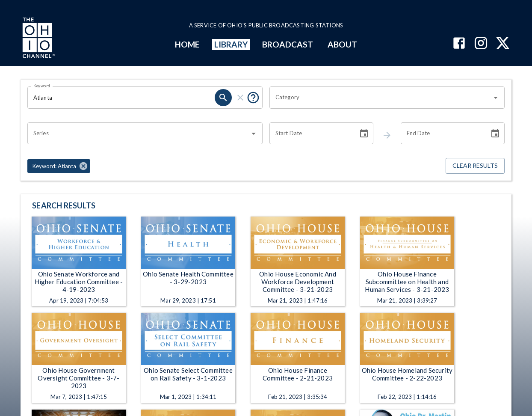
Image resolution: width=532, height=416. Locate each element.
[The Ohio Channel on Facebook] (459, 44)
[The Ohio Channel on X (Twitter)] (503, 44)
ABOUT (342, 44)
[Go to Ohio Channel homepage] (38, 39)
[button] (59, 166)
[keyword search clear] (240, 98)
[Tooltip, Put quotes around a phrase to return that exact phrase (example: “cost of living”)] (253, 98)
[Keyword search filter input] (121, 98)
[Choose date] (364, 134)
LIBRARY (231, 44)
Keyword (42, 86)
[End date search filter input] (442, 134)
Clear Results (475, 166)
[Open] (496, 98)
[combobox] (381, 98)
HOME (187, 44)
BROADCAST (288, 44)
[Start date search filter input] (311, 134)
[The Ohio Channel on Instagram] (481, 44)
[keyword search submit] (223, 98)
